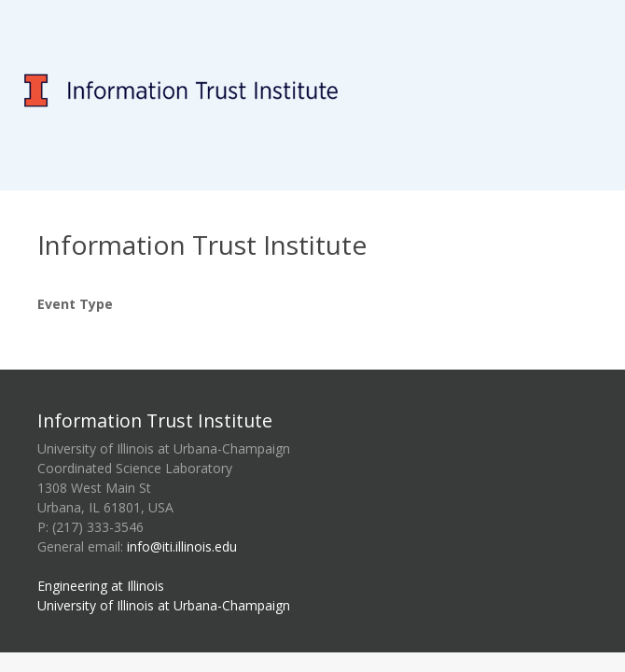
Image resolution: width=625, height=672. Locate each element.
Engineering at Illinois (101, 586)
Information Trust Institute (155, 420)
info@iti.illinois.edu (182, 546)
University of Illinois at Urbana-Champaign (164, 605)
